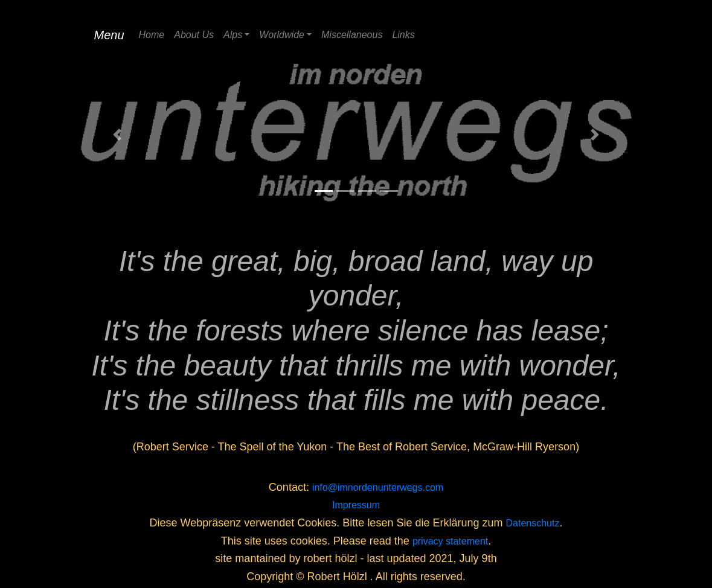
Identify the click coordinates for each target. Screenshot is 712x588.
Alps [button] (233, 35)
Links (403, 35)
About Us (194, 35)
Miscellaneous (352, 35)
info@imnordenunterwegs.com (378, 487)
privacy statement (450, 541)
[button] (118, 135)
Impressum (356, 505)
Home (152, 35)
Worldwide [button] (282, 35)
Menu (109, 35)
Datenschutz (533, 523)
